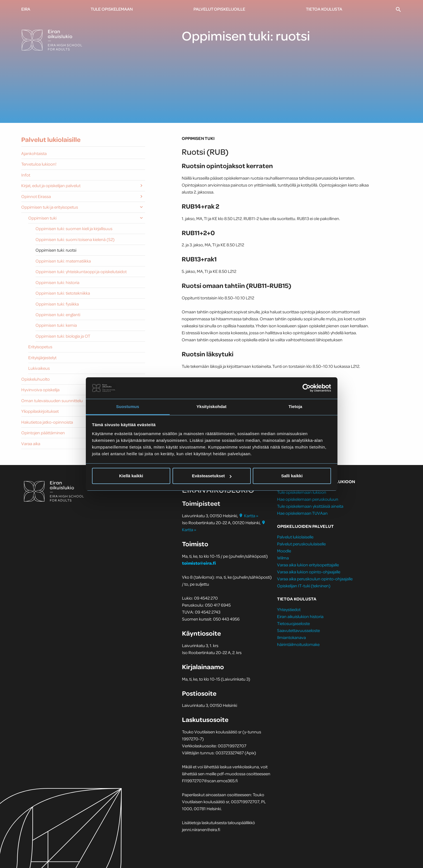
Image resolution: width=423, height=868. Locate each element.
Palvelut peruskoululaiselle (301, 544)
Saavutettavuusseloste (298, 630)
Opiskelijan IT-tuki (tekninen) (304, 586)
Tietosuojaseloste (293, 623)
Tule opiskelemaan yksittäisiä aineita (310, 506)
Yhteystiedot (289, 609)
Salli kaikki (292, 476)
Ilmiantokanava (291, 637)
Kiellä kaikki (131, 476)
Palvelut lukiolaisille (51, 139)
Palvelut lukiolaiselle (295, 537)
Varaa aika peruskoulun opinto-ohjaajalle (315, 579)
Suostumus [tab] (128, 406)
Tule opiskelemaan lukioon (302, 492)
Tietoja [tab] (295, 406)
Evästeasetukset (212, 476)
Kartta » (249, 516)
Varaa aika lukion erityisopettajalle (308, 565)
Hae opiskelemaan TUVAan (302, 513)
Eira (26, 9)
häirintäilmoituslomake (299, 644)
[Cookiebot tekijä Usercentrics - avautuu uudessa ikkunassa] (307, 388)
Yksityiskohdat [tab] (212, 406)
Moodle (284, 551)
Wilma (283, 558)
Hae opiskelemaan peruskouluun (308, 499)
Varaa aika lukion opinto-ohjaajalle (309, 572)
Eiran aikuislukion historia (300, 616)
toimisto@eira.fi (199, 563)
